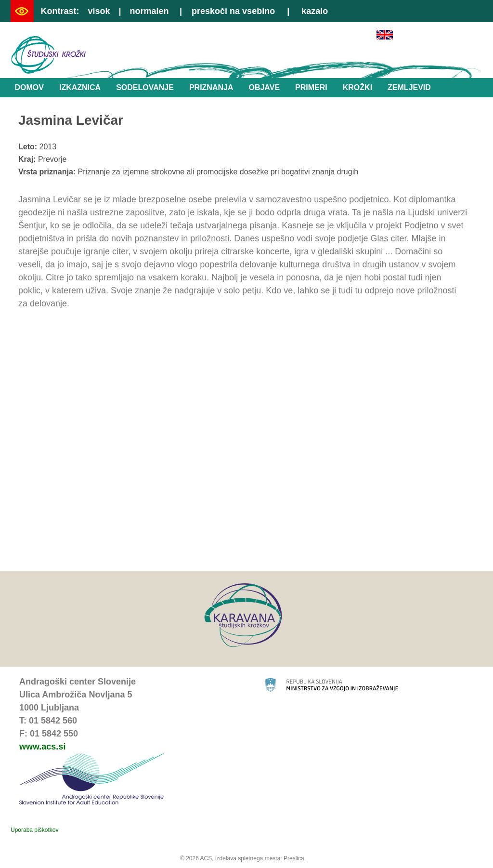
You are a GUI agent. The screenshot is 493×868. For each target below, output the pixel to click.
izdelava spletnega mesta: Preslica (260, 858)
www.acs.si (42, 747)
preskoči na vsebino (233, 11)
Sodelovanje (145, 87)
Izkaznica (80, 87)
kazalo (315, 11)
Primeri (311, 87)
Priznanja (211, 87)
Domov (29, 87)
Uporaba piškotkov (34, 830)
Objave (264, 87)
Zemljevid (409, 87)
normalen (149, 11)
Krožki (357, 87)
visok (99, 11)
